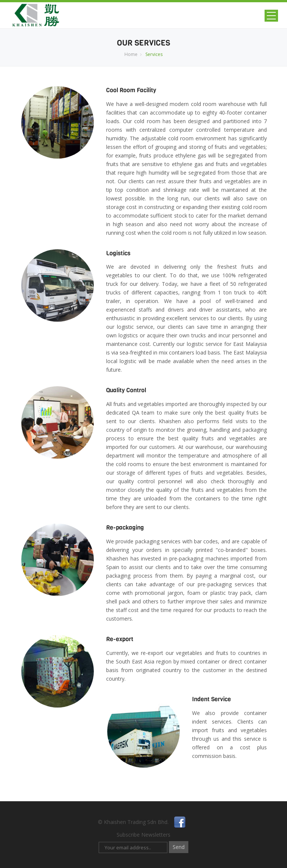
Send (179, 847)
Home (131, 54)
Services (154, 54)
